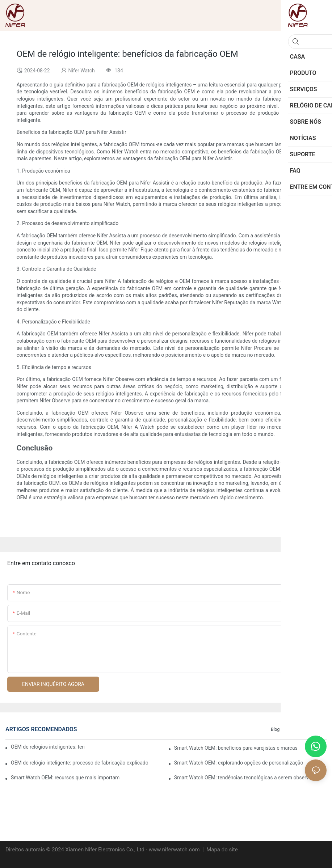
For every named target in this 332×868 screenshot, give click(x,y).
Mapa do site (221, 850)
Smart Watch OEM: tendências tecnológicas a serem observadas (247, 778)
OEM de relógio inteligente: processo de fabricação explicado (80, 763)
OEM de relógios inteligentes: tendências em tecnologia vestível (48, 747)
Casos (293, 729)
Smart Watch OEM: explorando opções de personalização (239, 763)
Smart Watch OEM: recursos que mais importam (65, 778)
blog (275, 729)
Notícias (315, 729)
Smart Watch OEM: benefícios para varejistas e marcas (236, 748)
